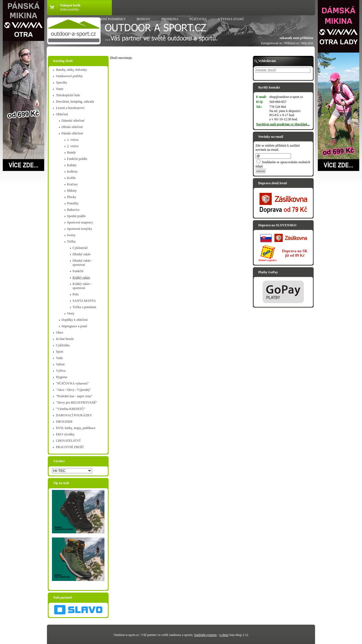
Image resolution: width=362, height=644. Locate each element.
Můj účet (307, 43)
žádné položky (70, 9)
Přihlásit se (292, 43)
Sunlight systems (206, 635)
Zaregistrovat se (271, 43)
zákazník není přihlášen (296, 38)
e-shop (224, 635)
